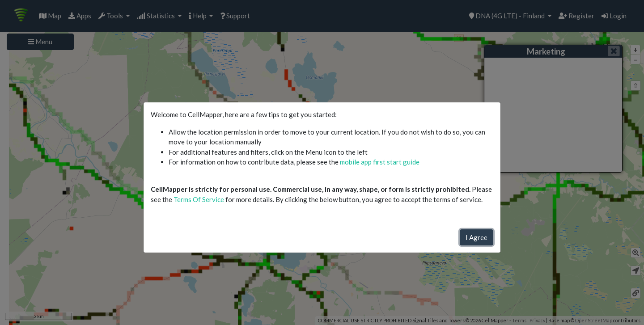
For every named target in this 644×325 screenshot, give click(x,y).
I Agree (477, 237)
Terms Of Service (199, 199)
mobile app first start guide (380, 162)
